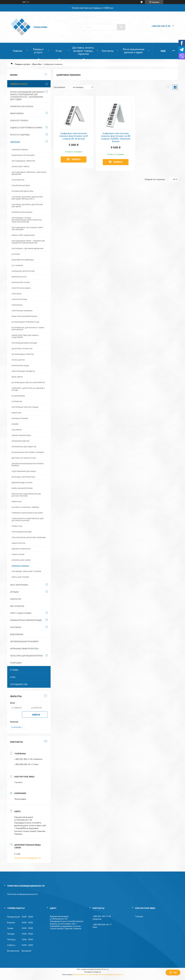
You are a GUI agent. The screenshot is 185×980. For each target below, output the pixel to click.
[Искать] (121, 27)
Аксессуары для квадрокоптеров (26, 656)
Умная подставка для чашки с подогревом (25, 336)
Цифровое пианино (20, 566)
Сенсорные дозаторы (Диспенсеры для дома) (27, 205)
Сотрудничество (19, 684)
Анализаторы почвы (21, 282)
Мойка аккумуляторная (22, 488)
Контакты (108, 51)
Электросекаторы (19, 299)
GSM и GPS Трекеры (19, 121)
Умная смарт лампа (20, 166)
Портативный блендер (22, 532)
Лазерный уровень (20, 149)
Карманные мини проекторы (24, 649)
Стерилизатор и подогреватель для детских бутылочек (28, 519)
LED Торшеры (17, 265)
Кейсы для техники (20, 577)
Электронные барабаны (22, 311)
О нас (59, 51)
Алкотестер (16, 599)
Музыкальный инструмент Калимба (28, 452)
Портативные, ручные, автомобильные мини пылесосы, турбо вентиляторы (27, 220)
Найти (36, 715)
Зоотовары (16, 627)
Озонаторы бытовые (21, 185)
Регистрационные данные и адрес (134, 51)
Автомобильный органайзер (24, 642)
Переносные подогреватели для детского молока (26, 495)
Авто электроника (19, 585)
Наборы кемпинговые (21, 435)
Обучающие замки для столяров (26, 571)
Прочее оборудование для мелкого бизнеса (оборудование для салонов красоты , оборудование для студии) (27, 96)
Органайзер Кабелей (20, 441)
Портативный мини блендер (24, 343)
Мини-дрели (17, 377)
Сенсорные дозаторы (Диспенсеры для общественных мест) (27, 198)
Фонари (15, 424)
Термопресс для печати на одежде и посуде (28, 389)
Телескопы (17, 294)
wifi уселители (17, 606)
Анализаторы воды (20, 365)
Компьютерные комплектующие (26, 620)
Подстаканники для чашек (24, 471)
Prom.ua (105, 969)
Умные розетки (18, 543)
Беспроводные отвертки (23, 354)
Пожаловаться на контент (85, 974)
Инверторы (16, 413)
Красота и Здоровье (20, 135)
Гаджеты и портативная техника (26, 128)
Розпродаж (16, 663)
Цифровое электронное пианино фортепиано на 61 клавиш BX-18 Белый (74, 136)
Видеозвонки (17, 634)
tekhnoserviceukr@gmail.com (28, 858)
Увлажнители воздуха (22, 212)
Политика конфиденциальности (22, 894)
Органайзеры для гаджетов (24, 447)
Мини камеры (17, 113)
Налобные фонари (20, 418)
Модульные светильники (23, 155)
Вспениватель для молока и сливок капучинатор (28, 329)
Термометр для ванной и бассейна (27, 513)
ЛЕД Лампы (17, 430)
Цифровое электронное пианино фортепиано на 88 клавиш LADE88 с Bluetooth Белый (116, 137)
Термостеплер (18, 554)
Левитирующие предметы (23, 371)
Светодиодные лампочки (23, 161)
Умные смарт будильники (23, 235)
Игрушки (14, 592)
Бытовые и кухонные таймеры (25, 507)
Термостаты (17, 526)
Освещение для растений (23, 271)
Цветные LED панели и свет (24, 458)
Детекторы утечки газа (22, 348)
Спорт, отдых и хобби (21, 613)
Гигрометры (17, 401)
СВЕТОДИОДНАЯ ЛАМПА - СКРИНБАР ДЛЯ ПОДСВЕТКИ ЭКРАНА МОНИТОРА (28, 242)
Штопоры (16, 254)
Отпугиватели (18, 180)
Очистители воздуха (21, 288)
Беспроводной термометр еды (25, 322)
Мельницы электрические (23, 477)
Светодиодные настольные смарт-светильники (28, 228)
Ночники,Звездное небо (23, 191)
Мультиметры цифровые (23, 260)
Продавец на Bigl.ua (93, 972)
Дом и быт (37, 64)
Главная (17, 51)
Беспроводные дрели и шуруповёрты (28, 382)
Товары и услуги (38, 51)
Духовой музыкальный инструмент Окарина (28, 465)
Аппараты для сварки (21, 560)
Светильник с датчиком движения (27, 248)
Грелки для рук (18, 360)
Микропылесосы (19, 277)
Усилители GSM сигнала (22, 106)
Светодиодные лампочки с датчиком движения (29, 173)
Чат (173, 972)
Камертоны (17, 501)
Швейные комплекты (21, 549)
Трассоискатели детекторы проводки (29, 537)
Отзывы (14, 670)
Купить (76, 159)
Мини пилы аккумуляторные (24, 316)
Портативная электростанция (25, 407)
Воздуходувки (18, 396)
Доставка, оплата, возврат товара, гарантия (83, 51)
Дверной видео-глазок (22, 482)
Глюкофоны (17, 305)
